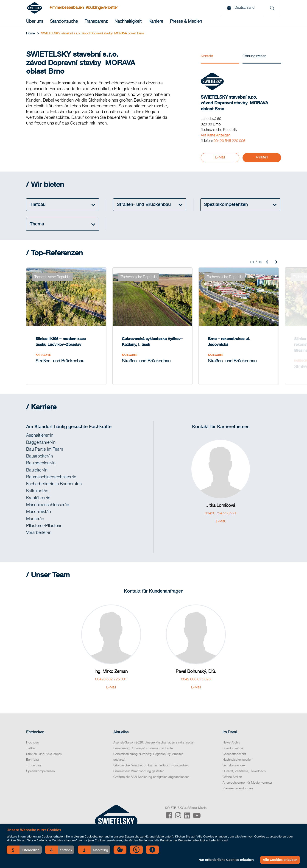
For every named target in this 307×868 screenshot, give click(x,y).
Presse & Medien (186, 22)
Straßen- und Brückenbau (44, 754)
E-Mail (220, 158)
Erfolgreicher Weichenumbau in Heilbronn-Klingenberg (151, 765)
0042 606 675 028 (196, 679)
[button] (24, 850)
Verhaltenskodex (234, 765)
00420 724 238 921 (221, 513)
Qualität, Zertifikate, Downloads (244, 771)
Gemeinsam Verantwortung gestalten (139, 771)
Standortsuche (64, 22)
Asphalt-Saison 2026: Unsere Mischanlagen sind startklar (153, 743)
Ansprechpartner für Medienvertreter (247, 783)
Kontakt (207, 56)
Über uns (35, 22)
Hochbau (33, 743)
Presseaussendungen (238, 788)
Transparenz (96, 22)
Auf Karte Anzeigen (216, 136)
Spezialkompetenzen (40, 771)
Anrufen (262, 158)
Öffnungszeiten (254, 56)
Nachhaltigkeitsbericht (238, 760)
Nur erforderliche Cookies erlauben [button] (226, 860)
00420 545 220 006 (229, 141)
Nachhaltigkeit (128, 22)
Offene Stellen (232, 777)
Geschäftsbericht (234, 754)
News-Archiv (231, 743)
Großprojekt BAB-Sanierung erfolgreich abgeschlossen (151, 777)
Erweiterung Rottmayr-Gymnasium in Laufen (144, 748)
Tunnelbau (33, 765)
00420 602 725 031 (111, 679)
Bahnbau (32, 760)
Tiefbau (31, 748)
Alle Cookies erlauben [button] (280, 860)
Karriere (156, 22)
